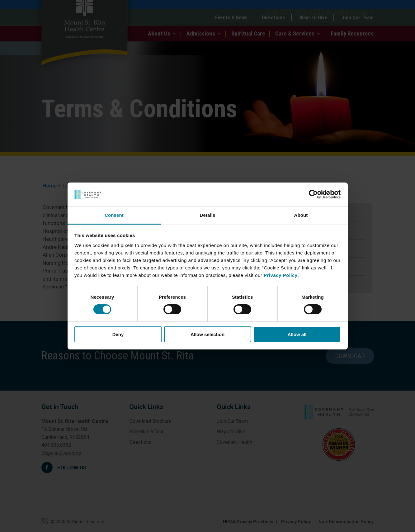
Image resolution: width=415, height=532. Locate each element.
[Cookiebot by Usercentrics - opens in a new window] (313, 194)
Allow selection (208, 334)
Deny (118, 334)
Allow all (297, 334)
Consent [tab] (114, 215)
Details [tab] (208, 215)
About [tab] (301, 215)
